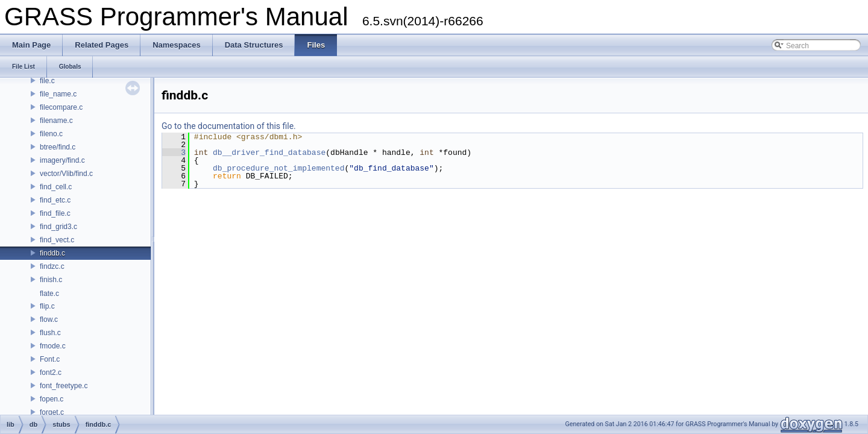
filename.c (56, 121)
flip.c (47, 306)
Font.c (50, 359)
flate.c (49, 294)
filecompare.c (61, 107)
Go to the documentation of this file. (229, 126)
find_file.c (55, 213)
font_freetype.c (64, 386)
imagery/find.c (62, 160)
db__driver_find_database (269, 153)
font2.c (51, 373)
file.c (47, 81)
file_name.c (58, 94)
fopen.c (52, 399)
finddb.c (52, 253)
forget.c (52, 412)
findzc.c (52, 266)
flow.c (49, 319)
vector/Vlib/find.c (66, 174)
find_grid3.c (58, 227)
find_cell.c (56, 187)
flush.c (50, 333)
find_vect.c (57, 240)
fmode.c (53, 346)
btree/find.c (58, 147)
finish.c (51, 280)
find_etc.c (55, 200)
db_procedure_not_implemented (278, 168)
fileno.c (51, 134)
